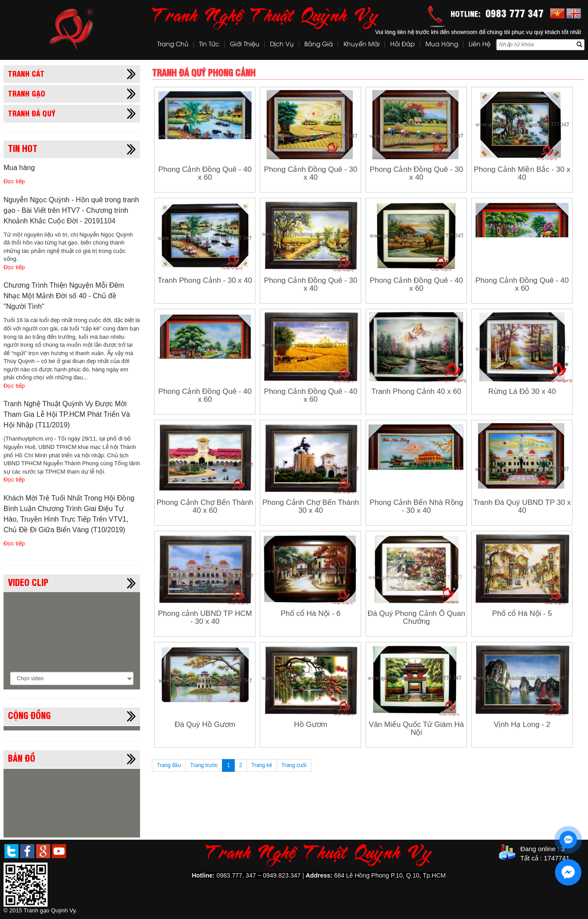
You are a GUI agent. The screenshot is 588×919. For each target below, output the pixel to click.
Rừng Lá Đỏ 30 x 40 (522, 391)
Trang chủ (173, 45)
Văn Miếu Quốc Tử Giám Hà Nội (416, 728)
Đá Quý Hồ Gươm (205, 724)
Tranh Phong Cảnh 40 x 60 (416, 391)
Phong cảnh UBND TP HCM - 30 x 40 (205, 617)
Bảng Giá (319, 45)
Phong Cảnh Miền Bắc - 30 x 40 (522, 173)
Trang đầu (169, 765)
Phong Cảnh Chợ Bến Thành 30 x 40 (311, 506)
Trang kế (262, 765)
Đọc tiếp (14, 181)
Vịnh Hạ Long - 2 (522, 724)
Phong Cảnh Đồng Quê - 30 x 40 (311, 173)
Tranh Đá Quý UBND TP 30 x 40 (522, 506)
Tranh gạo (27, 93)
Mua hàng (442, 45)
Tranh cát (26, 73)
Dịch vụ (282, 45)
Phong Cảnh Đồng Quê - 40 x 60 (205, 173)
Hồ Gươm (311, 724)
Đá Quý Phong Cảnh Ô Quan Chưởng (416, 617)
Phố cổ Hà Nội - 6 (311, 613)
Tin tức (209, 45)
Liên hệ (480, 45)
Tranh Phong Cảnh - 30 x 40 (205, 280)
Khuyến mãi (362, 45)
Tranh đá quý (32, 113)
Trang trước (204, 765)
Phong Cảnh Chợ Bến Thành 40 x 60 (205, 506)
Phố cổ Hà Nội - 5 (522, 613)
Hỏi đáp (403, 45)
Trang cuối (294, 765)
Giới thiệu (245, 45)
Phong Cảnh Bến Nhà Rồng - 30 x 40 (416, 506)
